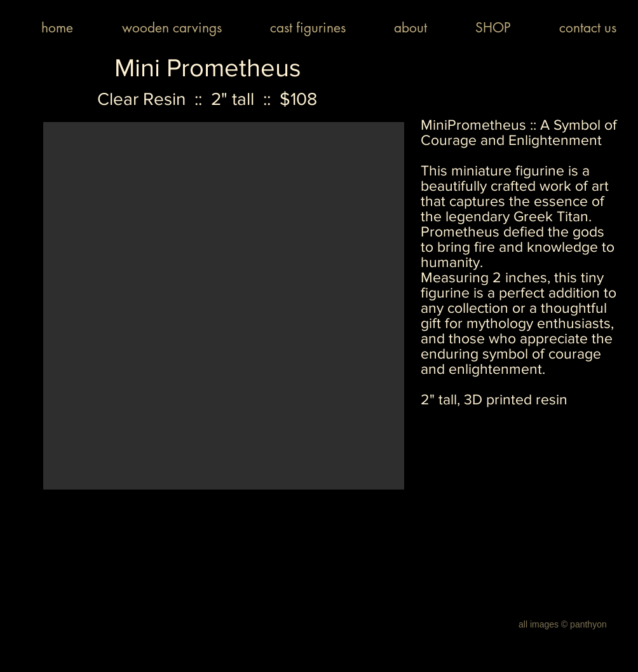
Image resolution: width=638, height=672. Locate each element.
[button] (224, 306)
